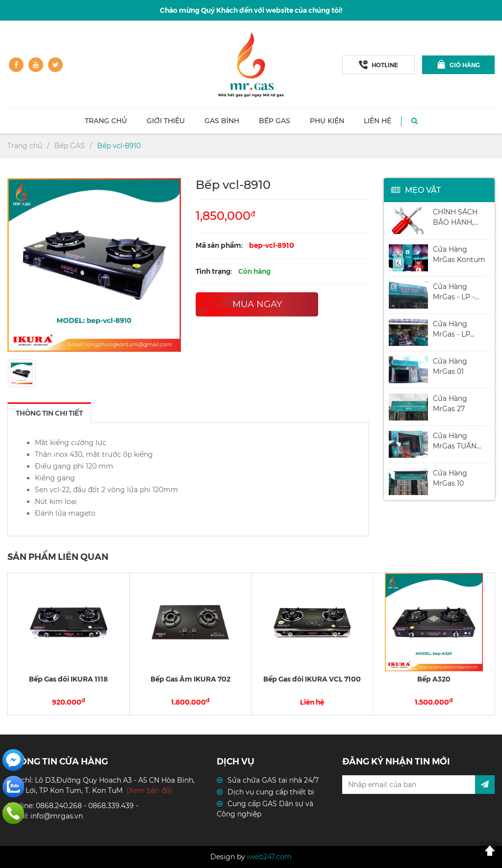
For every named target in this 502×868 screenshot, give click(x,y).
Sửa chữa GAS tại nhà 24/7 (273, 780)
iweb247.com (269, 857)
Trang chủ (106, 121)
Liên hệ (377, 121)
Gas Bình (222, 121)
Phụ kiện (327, 121)
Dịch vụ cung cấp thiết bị (271, 792)
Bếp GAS (275, 121)
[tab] (49, 413)
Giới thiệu (166, 121)
